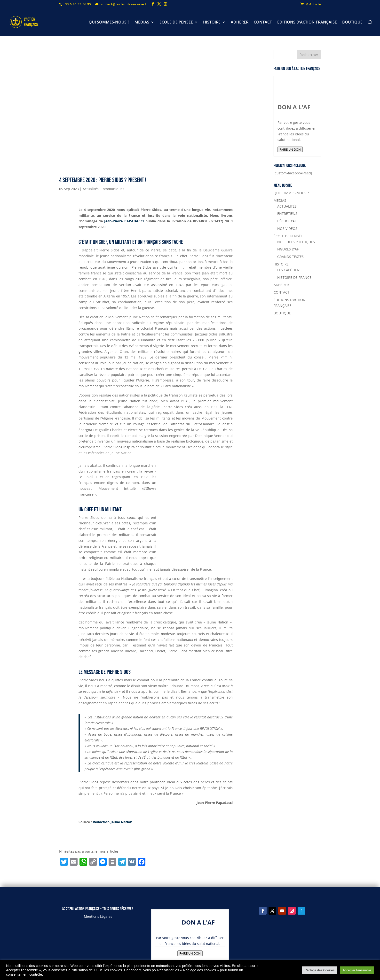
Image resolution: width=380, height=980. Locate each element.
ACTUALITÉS (287, 206)
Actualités (91, 189)
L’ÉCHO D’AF (287, 221)
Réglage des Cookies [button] (320, 970)
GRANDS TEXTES (290, 257)
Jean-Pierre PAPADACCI (124, 221)
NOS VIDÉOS (287, 229)
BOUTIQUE (352, 23)
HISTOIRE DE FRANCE (294, 277)
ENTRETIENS (287, 214)
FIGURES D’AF (288, 249)
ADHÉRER (240, 23)
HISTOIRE (212, 23)
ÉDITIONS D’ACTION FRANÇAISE (307, 23)
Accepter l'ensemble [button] (357, 970)
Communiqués (112, 189)
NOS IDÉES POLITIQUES (296, 242)
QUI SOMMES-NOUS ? (109, 23)
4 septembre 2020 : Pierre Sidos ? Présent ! (103, 180)
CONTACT (263, 23)
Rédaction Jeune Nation (113, 822)
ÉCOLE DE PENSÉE (176, 23)
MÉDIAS (142, 23)
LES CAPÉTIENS (289, 270)
